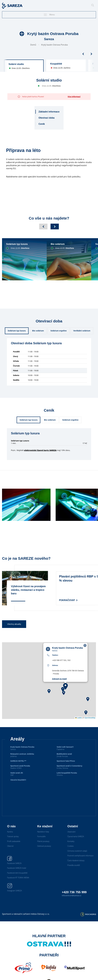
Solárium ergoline (59, 331)
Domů (33, 45)
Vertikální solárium (82, 331)
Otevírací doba (47, 118)
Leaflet (78, 718)
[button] (65, 686)
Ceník (42, 124)
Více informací (74, 97)
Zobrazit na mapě (59, 679)
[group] (24, 66)
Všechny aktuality (14, 624)
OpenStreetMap (90, 718)
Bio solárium (38, 331)
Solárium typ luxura (17, 331)
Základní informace (49, 112)
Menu (49, 15)
